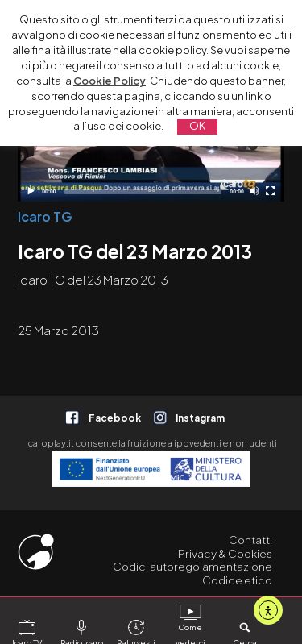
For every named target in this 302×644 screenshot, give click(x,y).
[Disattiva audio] (254, 191)
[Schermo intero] (270, 191)
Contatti (250, 540)
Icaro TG (45, 216)
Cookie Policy (110, 81)
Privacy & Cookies (225, 553)
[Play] (30, 191)
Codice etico (237, 580)
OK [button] (197, 126)
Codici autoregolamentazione (192, 566)
